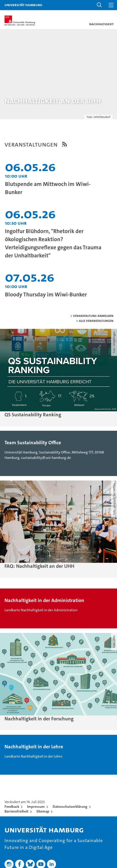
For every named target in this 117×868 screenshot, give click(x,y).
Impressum (36, 807)
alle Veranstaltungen (96, 321)
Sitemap (43, 811)
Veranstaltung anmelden (93, 316)
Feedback (12, 807)
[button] (99, 5)
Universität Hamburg (23, 5)
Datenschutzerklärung (70, 807)
